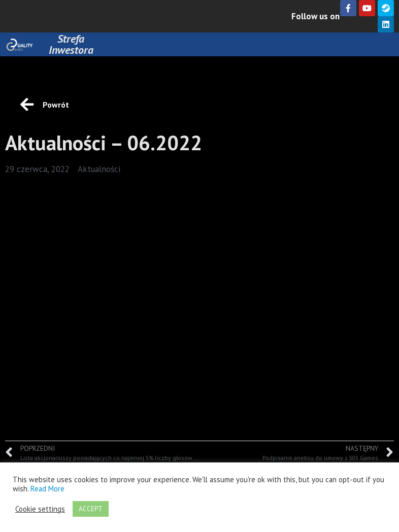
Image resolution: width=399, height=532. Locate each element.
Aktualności (99, 169)
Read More (47, 489)
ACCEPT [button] (91, 509)
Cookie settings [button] (40, 509)
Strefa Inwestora (71, 44)
